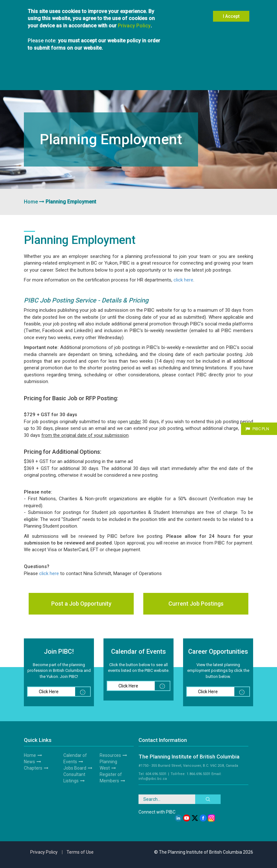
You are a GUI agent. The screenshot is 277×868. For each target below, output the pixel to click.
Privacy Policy (134, 19)
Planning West (202, 80)
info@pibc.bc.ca (153, 779)
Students (96, 80)
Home (31, 202)
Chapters (78, 80)
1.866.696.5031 (199, 774)
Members (59, 80)
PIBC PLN (261, 429)
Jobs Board (75, 768)
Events (138, 80)
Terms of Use (80, 852)
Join (43, 80)
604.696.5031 (156, 774)
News (29, 762)
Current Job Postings (196, 604)
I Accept (231, 10)
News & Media (159, 80)
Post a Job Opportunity (81, 604)
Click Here (64, 692)
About (31, 80)
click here (183, 280)
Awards (180, 80)
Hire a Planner (118, 80)
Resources (225, 80)
